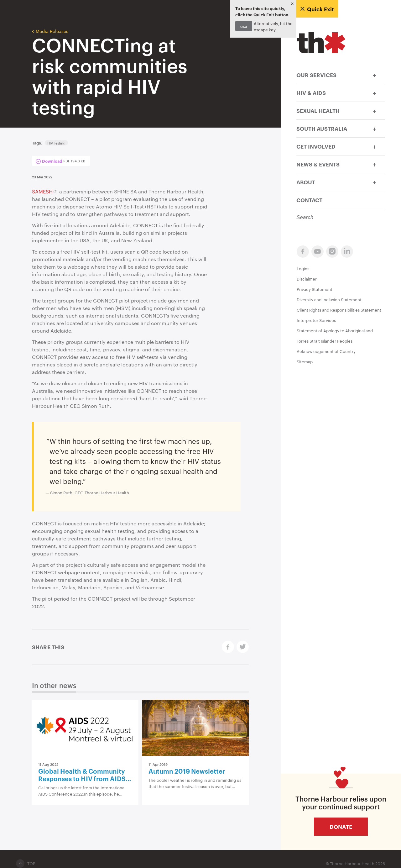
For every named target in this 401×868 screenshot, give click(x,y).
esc (244, 26)
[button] (374, 75)
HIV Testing (56, 143)
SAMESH (42, 191)
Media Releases (50, 31)
